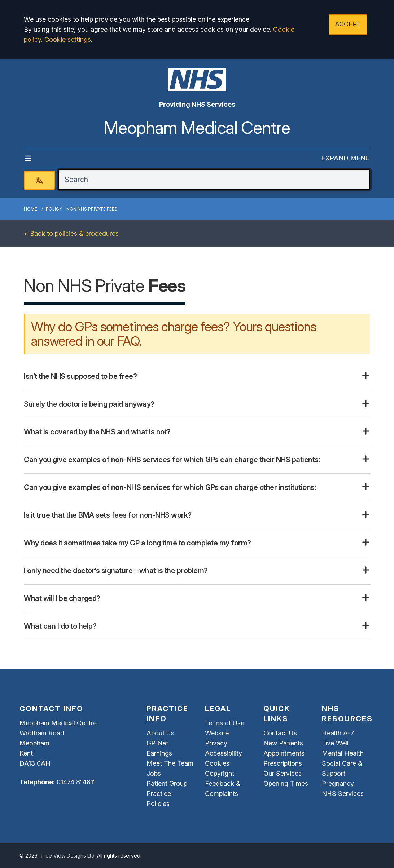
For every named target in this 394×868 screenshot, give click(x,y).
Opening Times (286, 783)
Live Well (335, 743)
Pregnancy (338, 783)
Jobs (154, 773)
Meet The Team (170, 763)
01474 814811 (76, 782)
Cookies (217, 763)
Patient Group (167, 783)
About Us (160, 733)
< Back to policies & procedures (71, 233)
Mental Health (343, 753)
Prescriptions (283, 763)
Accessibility (224, 753)
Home (30, 209)
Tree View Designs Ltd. (68, 856)
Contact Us (280, 733)
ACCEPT (348, 24)
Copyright (220, 773)
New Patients (283, 743)
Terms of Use (225, 723)
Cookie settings (68, 39)
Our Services (283, 773)
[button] (197, 376)
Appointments (284, 753)
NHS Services (343, 794)
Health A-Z (338, 733)
